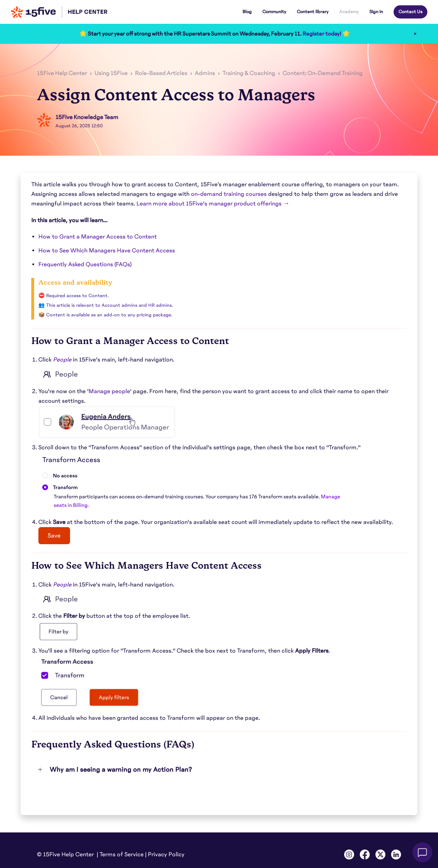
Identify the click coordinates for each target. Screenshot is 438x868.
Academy (349, 12)
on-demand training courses (229, 194)
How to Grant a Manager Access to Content (98, 237)
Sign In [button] (376, 12)
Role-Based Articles (161, 73)
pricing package (154, 315)
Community (274, 12)
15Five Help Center (62, 73)
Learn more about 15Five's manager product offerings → (213, 204)
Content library (313, 12)
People (62, 360)
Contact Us (410, 12)
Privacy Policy (166, 854)
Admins (205, 73)
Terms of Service (122, 854)
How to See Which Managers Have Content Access (107, 251)
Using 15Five (111, 73)
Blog (247, 12)
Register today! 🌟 (326, 34)
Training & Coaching (249, 73)
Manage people (109, 391)
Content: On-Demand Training (323, 73)
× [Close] (415, 34)
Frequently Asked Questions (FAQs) (85, 264)
